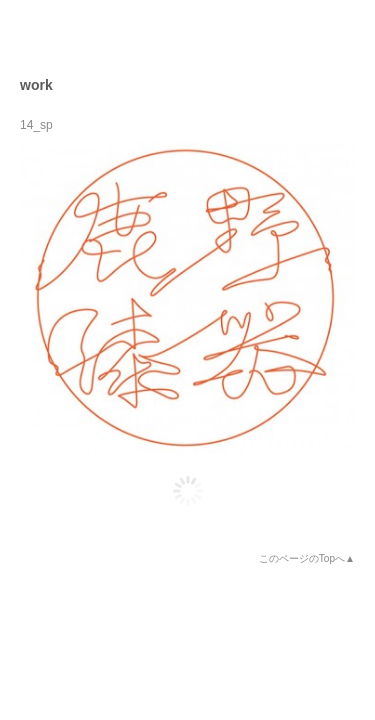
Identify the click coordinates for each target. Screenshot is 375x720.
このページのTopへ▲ (307, 558)
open (341, 34)
